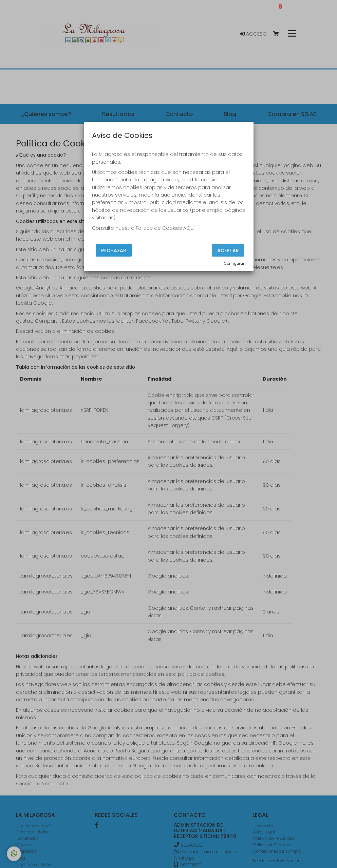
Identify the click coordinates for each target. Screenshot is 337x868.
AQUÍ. (189, 228)
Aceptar (228, 250)
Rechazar (114, 250)
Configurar (234, 263)
